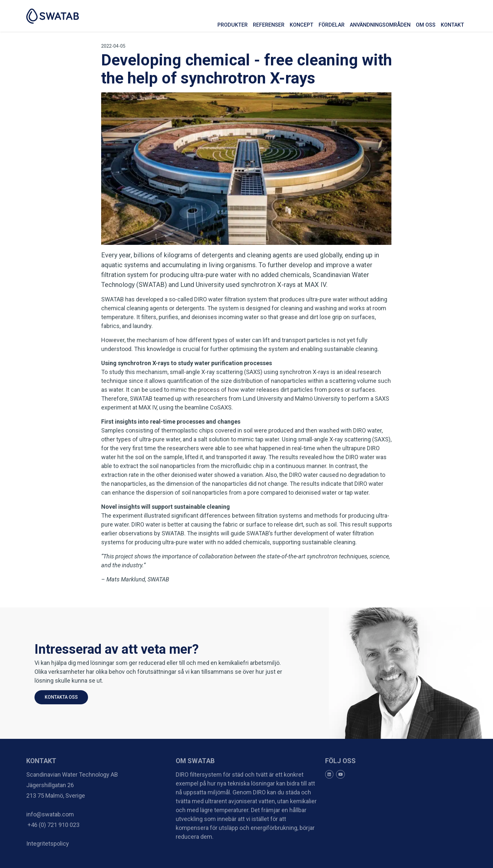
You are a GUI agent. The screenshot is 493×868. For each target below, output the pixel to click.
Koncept (302, 25)
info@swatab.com (50, 814)
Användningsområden (380, 25)
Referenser (269, 25)
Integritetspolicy (48, 844)
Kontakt (452, 25)
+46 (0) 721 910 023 (53, 825)
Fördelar (332, 25)
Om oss (426, 25)
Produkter (233, 25)
